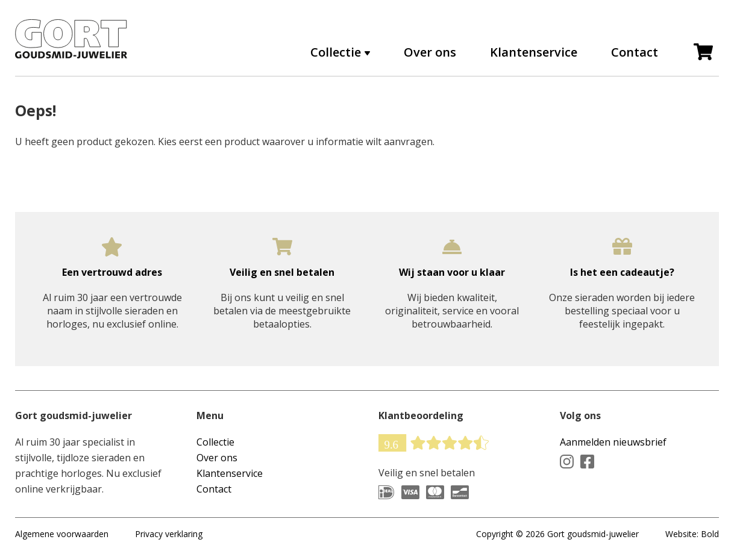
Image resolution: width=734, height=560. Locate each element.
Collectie (336, 52)
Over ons (430, 52)
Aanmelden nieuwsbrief (613, 442)
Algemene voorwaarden (62, 534)
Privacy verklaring (169, 534)
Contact (635, 52)
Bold (710, 534)
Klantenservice (534, 52)
